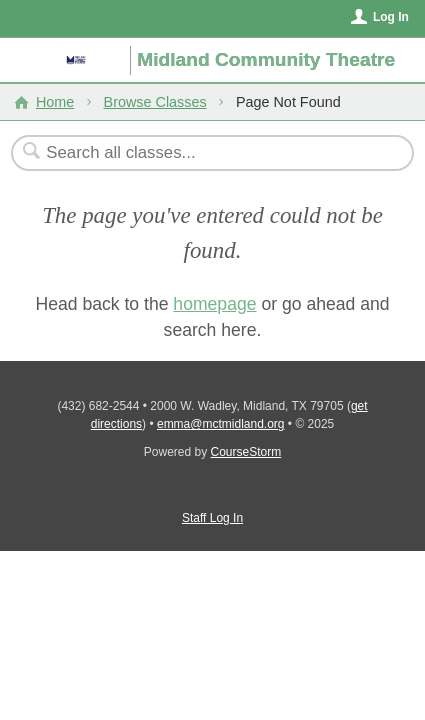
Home (55, 102)
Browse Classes (155, 102)
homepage (214, 304)
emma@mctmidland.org (221, 424)
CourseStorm (246, 452)
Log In (391, 17)
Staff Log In (212, 518)
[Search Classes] (202, 153)
